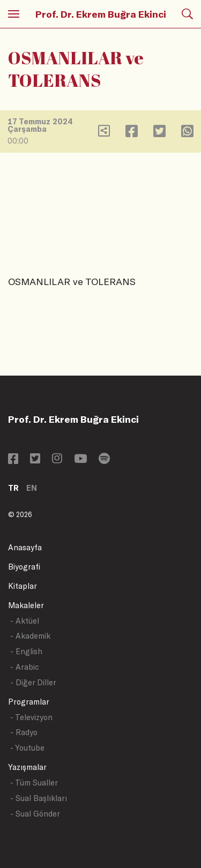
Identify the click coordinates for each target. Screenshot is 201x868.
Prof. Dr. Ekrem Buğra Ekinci (101, 14)
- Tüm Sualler (34, 783)
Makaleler (26, 605)
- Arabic (25, 667)
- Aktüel (25, 621)
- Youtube (27, 748)
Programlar (29, 702)
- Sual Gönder (35, 814)
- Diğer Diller (33, 682)
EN (32, 488)
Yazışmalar (27, 767)
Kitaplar (23, 586)
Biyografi (24, 567)
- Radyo (24, 732)
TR (13, 488)
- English (26, 651)
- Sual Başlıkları (39, 798)
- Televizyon (31, 717)
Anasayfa (25, 547)
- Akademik (30, 636)
